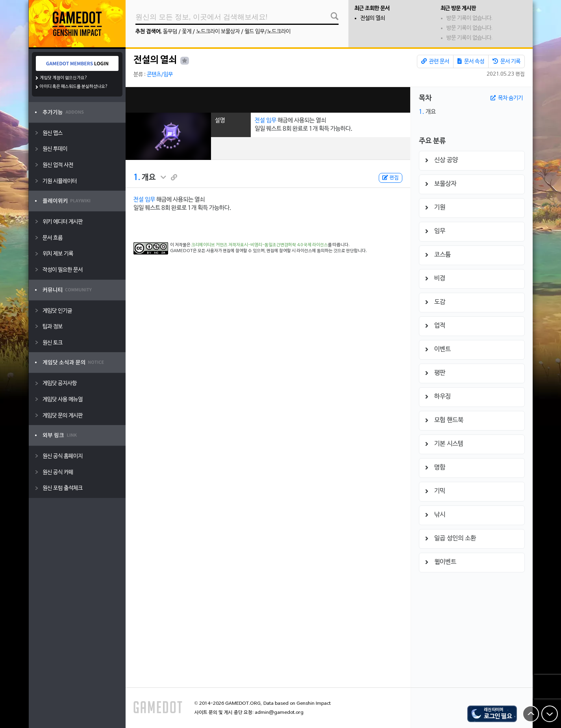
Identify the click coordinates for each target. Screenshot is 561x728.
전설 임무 (266, 121)
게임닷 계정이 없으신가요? (64, 78)
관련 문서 (435, 61)
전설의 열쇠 (373, 18)
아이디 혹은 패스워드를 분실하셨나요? (74, 87)
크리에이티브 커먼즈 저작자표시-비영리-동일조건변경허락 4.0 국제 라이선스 (260, 245)
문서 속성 (471, 61)
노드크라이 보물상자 (218, 32)
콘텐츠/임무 (160, 75)
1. (137, 178)
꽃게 (187, 32)
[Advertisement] (268, 100)
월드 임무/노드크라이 (268, 32)
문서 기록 (506, 61)
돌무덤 (170, 32)
